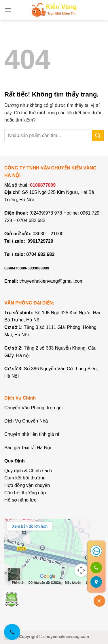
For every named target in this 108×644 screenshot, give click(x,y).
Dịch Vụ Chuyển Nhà (26, 421)
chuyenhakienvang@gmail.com (51, 281)
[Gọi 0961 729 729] (96, 568)
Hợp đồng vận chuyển (27, 485)
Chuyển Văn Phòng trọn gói (33, 408)
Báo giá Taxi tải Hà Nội (28, 448)
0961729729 (40, 241)
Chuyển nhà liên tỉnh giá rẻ (32, 434)
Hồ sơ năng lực (20, 500)
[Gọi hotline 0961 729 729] (12, 632)
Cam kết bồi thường (25, 478)
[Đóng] (99, 601)
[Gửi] (98, 135)
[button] (8, 10)
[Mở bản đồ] (96, 582)
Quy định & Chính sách (28, 471)
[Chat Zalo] (96, 551)
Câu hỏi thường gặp (25, 493)
